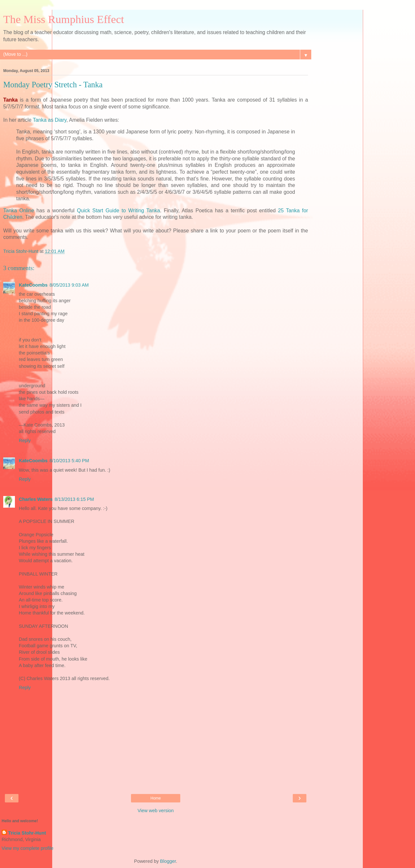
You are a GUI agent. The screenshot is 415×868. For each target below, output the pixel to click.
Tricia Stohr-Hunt (27, 833)
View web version (156, 811)
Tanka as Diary (50, 120)
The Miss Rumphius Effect (64, 19)
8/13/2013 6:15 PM (74, 499)
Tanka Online (19, 211)
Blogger (168, 861)
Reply (25, 440)
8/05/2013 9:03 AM (69, 285)
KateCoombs (33, 285)
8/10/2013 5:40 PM (69, 461)
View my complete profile (28, 848)
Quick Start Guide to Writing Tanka (118, 211)
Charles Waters (36, 499)
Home (156, 798)
